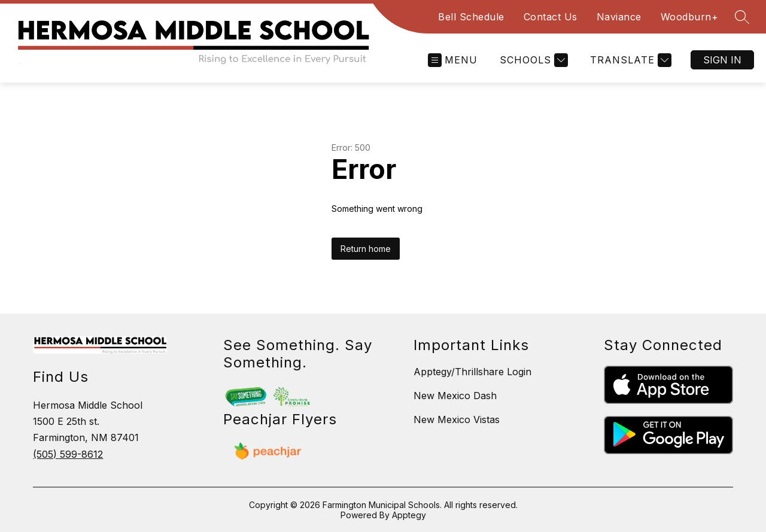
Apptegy (409, 515)
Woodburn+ (690, 17)
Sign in (722, 60)
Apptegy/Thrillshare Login (472, 372)
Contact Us (551, 17)
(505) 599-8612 (68, 454)
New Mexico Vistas (457, 419)
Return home (366, 249)
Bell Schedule (471, 17)
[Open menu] (453, 60)
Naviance (619, 17)
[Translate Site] (629, 60)
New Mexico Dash (455, 396)
